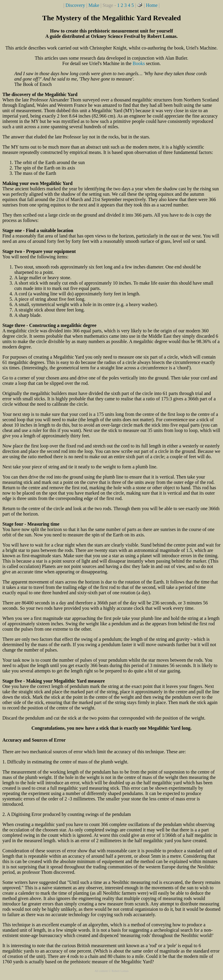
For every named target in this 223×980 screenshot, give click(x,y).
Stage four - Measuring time (31, 524)
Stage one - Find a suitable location (38, 230)
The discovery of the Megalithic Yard (40, 94)
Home (152, 5)
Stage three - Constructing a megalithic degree (49, 325)
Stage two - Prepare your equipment (39, 251)
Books (139, 63)
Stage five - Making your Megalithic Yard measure (54, 681)
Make (94, 5)
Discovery (75, 5)
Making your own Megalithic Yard (38, 183)
